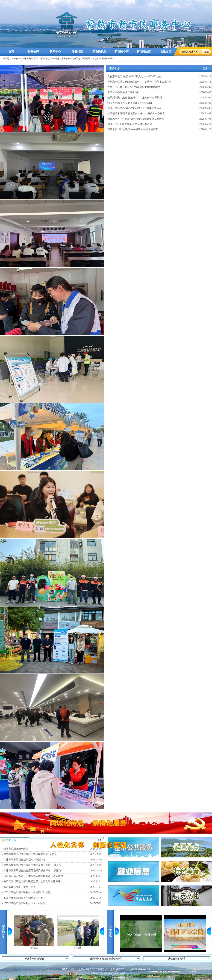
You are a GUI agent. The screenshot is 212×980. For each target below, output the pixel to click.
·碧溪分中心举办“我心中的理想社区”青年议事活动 (134, 108)
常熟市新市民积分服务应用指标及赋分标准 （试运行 (53, 865)
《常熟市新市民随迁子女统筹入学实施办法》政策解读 (53, 876)
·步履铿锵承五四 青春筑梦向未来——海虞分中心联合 (136, 113)
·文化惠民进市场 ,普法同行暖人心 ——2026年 (131, 76)
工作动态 (115, 69)
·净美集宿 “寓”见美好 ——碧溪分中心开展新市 (132, 129)
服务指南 (77, 52)
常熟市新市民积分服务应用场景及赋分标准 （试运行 (53, 871)
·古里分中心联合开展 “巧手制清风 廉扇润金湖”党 (133, 87)
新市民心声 (122, 52)
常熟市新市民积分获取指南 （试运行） (53, 860)
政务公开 (33, 52)
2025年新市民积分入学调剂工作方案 (53, 898)
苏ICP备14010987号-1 (140, 969)
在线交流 (166, 52)
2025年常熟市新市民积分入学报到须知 (53, 903)
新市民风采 (99, 52)
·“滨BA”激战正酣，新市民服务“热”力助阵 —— (132, 103)
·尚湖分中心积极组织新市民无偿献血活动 (129, 124)
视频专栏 (110, 931)
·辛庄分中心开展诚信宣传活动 (123, 92)
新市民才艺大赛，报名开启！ (53, 887)
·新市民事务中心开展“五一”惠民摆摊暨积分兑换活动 (135, 119)
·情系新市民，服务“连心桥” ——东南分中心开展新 (134, 98)
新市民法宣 (144, 52)
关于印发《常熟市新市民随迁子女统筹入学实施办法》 (53, 882)
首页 (11, 52)
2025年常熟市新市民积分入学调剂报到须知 (53, 893)
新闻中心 (55, 52)
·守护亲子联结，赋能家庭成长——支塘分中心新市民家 (137, 82)
